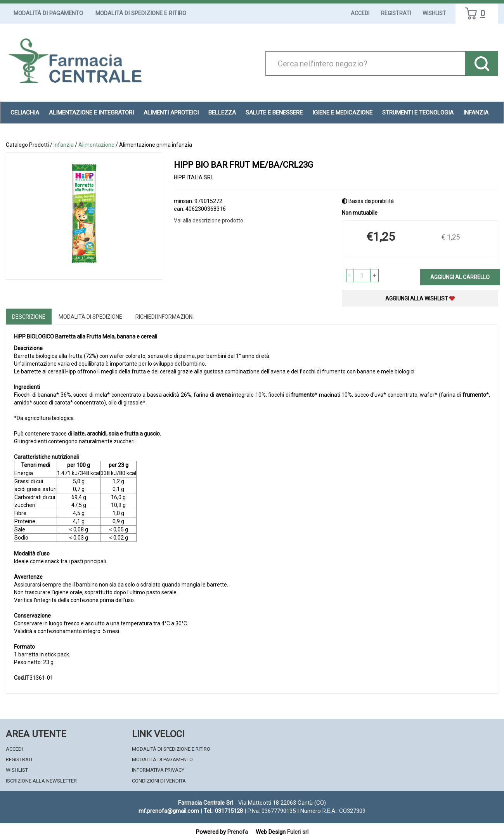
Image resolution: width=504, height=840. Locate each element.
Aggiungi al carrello (460, 277)
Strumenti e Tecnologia (418, 113)
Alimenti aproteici (171, 113)
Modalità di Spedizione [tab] (90, 317)
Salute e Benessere (274, 113)
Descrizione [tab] (29, 317)
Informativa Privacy (158, 770)
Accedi (360, 13)
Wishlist (434, 13)
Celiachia (25, 113)
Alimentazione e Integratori (91, 113)
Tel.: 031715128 (223, 811)
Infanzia (476, 113)
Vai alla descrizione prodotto (209, 220)
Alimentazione (96, 145)
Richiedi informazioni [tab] (165, 317)
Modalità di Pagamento (48, 13)
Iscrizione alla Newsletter (41, 781)
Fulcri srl (298, 832)
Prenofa (238, 832)
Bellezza (222, 113)
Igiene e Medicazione (342, 113)
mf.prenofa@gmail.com (169, 811)
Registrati (396, 13)
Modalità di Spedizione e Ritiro (141, 13)
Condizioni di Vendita (159, 781)
